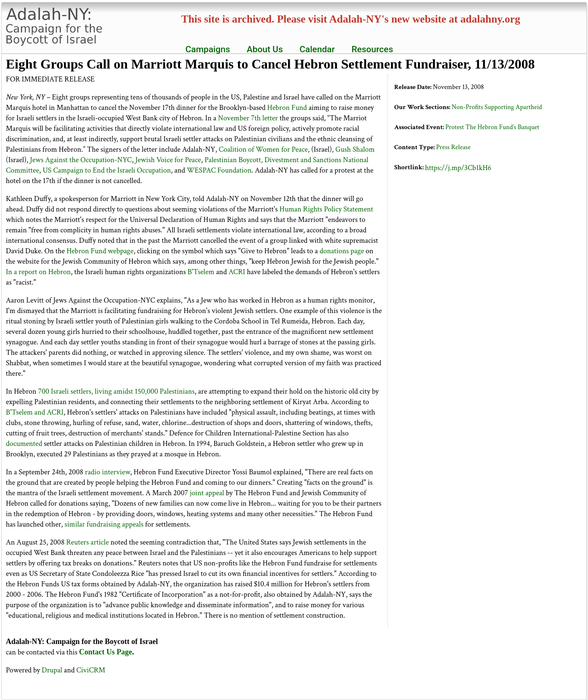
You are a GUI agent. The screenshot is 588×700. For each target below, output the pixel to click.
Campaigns (208, 49)
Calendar (317, 49)
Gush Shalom (355, 149)
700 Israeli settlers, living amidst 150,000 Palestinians (116, 391)
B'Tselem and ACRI (35, 412)
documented (24, 444)
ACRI (237, 272)
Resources (373, 49)
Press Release (453, 147)
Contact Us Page (105, 652)
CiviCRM (91, 670)
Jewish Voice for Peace (168, 160)
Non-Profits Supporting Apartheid (497, 107)
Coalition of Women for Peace (263, 149)
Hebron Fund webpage (100, 251)
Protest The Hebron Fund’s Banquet (492, 127)
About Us (265, 49)
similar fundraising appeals (104, 524)
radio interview (107, 472)
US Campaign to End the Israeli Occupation (107, 170)
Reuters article (87, 542)
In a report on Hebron (38, 272)
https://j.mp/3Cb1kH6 (458, 168)
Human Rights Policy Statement (326, 209)
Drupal (52, 670)
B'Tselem (201, 272)
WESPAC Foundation (219, 170)
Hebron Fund (287, 108)
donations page (342, 251)
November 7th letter (248, 118)
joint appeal (207, 493)
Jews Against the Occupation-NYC (81, 160)
